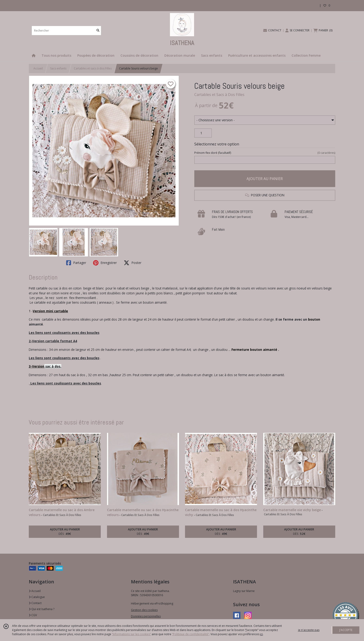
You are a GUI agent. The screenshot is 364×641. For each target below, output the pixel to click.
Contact (35, 603)
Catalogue (37, 597)
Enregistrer (105, 263)
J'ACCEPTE (346, 630)
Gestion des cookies (144, 610)
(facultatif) (265, 153)
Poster (133, 263)
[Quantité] (203, 133)
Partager (76, 263)
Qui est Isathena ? (42, 609)
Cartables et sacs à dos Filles (93, 68)
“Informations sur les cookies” (131, 634)
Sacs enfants (58, 68)
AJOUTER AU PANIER (265, 179)
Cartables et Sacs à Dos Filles (219, 95)
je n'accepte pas (309, 630)
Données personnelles (146, 616)
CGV (33, 615)
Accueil (38, 68)
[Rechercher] (98, 31)
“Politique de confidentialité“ (191, 634)
